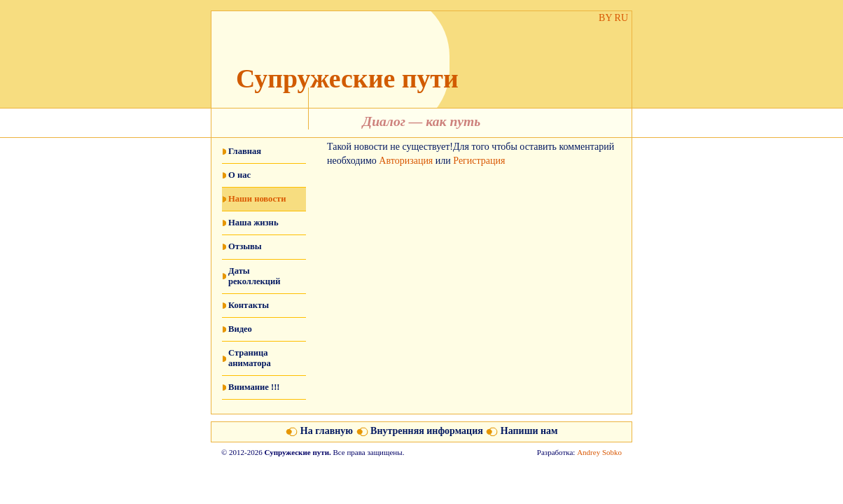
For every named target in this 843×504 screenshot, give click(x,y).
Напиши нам (529, 431)
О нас (239, 175)
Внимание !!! (254, 387)
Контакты (249, 305)
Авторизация (406, 161)
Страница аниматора (250, 358)
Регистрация (479, 161)
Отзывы (245, 246)
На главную (327, 431)
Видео (240, 329)
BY (605, 18)
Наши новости (257, 199)
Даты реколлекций (255, 276)
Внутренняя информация (427, 431)
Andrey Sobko (599, 452)
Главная (245, 151)
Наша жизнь (253, 223)
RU (621, 18)
